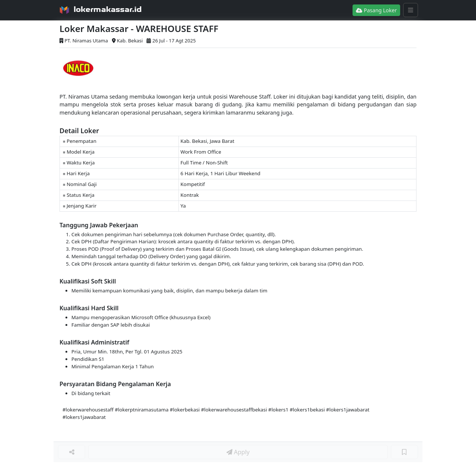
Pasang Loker (376, 10)
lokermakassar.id (108, 9)
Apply (238, 452)
